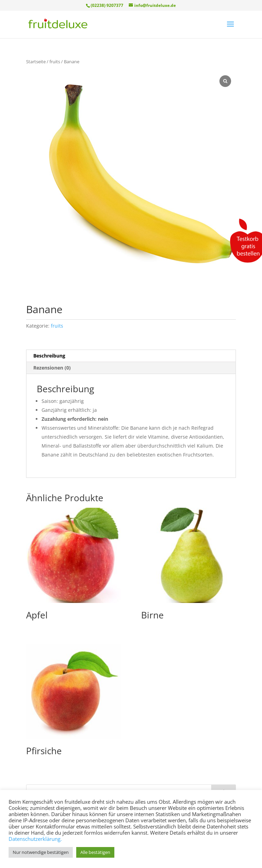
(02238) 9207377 (107, 5)
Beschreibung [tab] (49, 356)
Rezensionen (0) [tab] (52, 368)
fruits (55, 62)
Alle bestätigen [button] (95, 852)
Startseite (36, 62)
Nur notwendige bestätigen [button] (41, 852)
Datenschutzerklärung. (35, 839)
